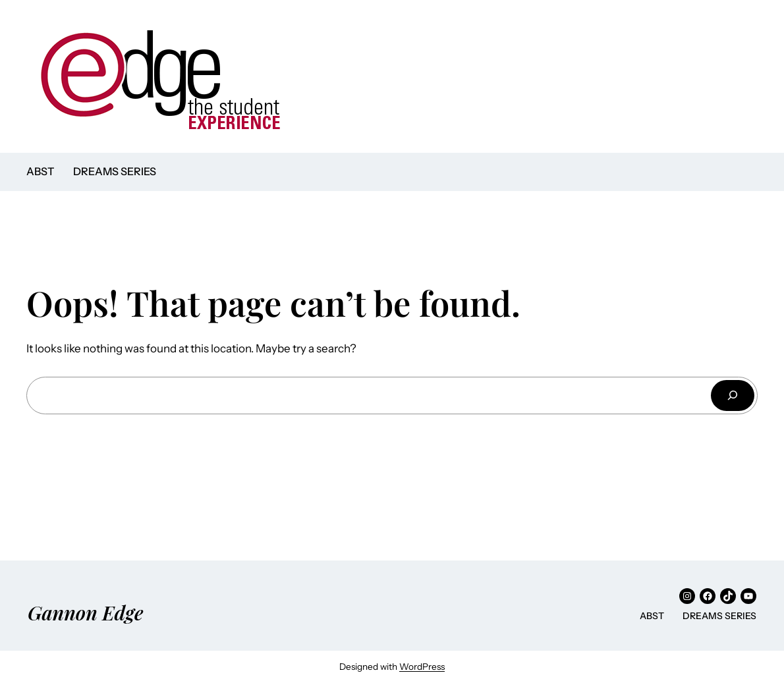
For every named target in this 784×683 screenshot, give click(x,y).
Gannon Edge (86, 612)
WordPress (422, 667)
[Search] (733, 396)
